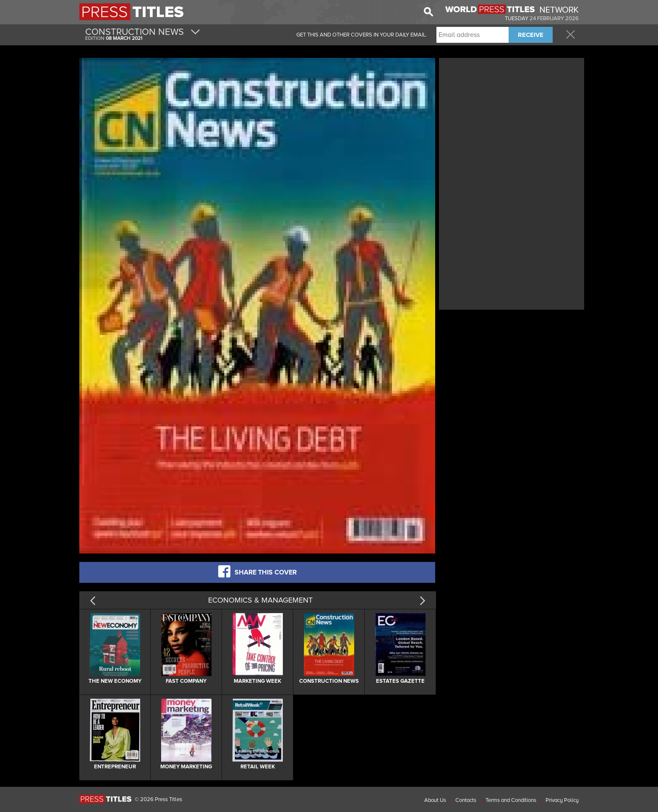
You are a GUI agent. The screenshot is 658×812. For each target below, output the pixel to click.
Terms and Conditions (511, 800)
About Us (435, 800)
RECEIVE (531, 35)
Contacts (466, 800)
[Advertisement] (512, 119)
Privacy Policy (562, 800)
